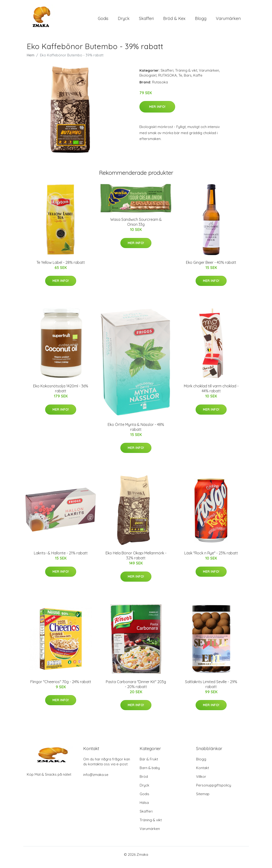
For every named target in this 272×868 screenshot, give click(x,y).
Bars (188, 80)
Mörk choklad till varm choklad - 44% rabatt (211, 394)
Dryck (124, 21)
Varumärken (228, 21)
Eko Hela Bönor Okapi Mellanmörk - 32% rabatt (136, 561)
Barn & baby (150, 773)
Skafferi (146, 21)
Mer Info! (157, 112)
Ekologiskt (148, 80)
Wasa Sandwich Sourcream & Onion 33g (136, 227)
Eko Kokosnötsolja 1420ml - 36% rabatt (61, 394)
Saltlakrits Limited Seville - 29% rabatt (211, 689)
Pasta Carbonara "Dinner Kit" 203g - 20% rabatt (136, 689)
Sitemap (203, 799)
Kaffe (198, 80)
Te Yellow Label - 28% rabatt (61, 268)
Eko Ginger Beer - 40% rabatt (211, 268)
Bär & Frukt (149, 765)
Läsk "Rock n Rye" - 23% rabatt (211, 558)
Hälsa (144, 808)
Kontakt (203, 773)
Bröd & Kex (174, 21)
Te (180, 80)
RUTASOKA (168, 80)
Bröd (144, 782)
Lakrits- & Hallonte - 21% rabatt (61, 558)
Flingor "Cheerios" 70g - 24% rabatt (61, 687)
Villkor (201, 782)
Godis (103, 21)
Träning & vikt (186, 76)
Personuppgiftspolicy (214, 791)
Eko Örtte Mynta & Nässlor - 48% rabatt (136, 432)
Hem (31, 60)
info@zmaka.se (96, 780)
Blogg (201, 21)
